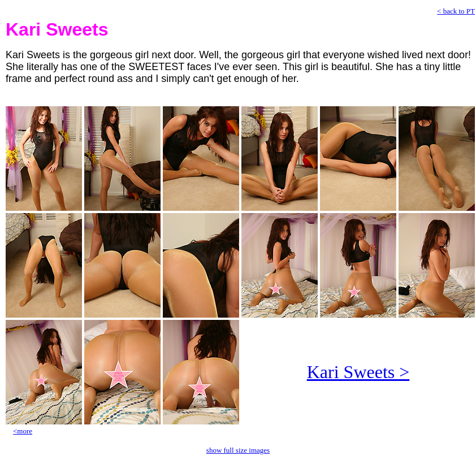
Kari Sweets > (358, 372)
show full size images (238, 450)
